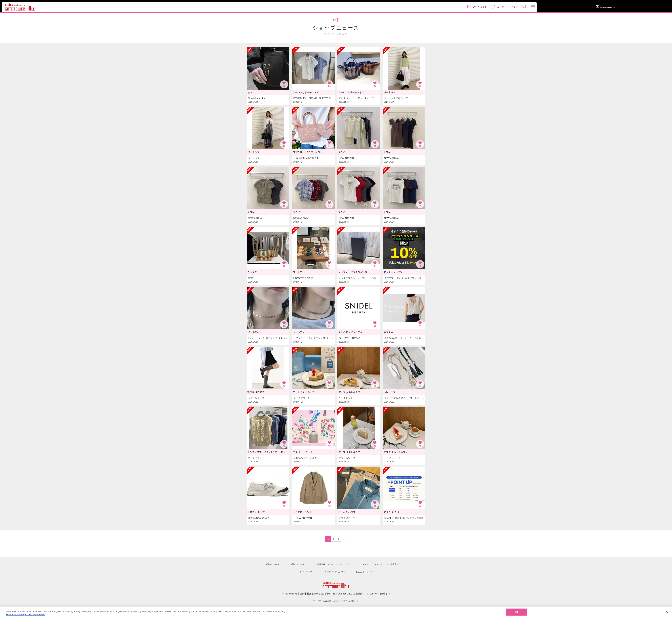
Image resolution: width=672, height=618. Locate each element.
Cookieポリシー (363, 572)
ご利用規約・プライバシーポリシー (328, 565)
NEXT (344, 538)
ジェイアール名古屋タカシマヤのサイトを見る (336, 602)
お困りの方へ (265, 565)
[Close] (667, 613)
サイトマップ (303, 572)
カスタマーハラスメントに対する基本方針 (381, 565)
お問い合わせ (291, 565)
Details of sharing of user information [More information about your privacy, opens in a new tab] (26, 616)
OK (516, 614)
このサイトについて (333, 572)
